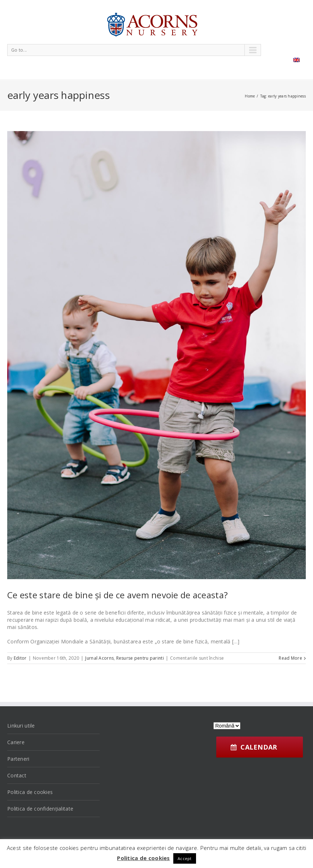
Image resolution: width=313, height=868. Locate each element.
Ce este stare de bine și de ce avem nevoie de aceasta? (118, 595)
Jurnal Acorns (99, 658)
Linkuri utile (21, 726)
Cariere (16, 742)
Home (250, 96)
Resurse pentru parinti (140, 658)
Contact (17, 775)
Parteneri (18, 759)
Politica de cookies (30, 792)
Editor (20, 658)
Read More (290, 658)
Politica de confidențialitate (40, 809)
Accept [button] (185, 858)
